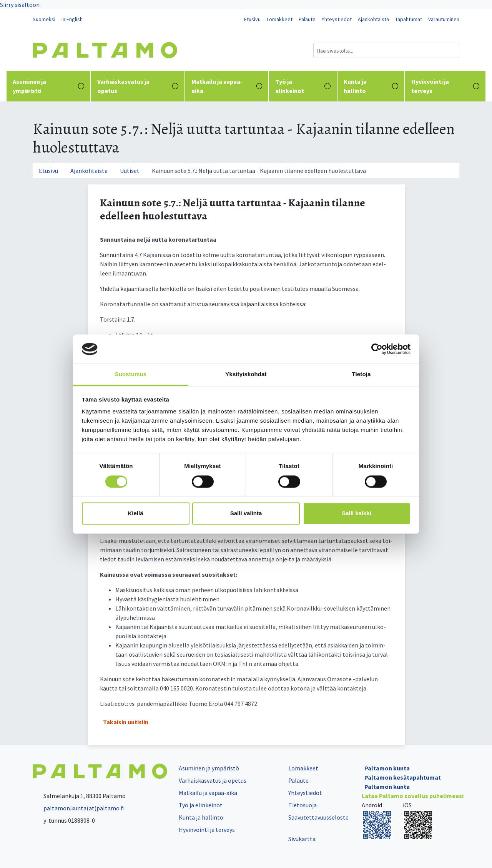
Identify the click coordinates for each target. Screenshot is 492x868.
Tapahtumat (409, 19)
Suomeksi (44, 19)
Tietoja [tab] (362, 374)
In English (72, 19)
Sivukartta (302, 839)
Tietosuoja (303, 805)
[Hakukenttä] (386, 50)
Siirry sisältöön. (20, 5)
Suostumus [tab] (131, 374)
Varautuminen (444, 19)
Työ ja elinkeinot (303, 86)
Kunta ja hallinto (371, 86)
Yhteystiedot (337, 19)
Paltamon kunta (387, 768)
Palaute (307, 19)
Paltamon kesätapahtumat (403, 777)
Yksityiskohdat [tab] (246, 374)
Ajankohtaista (373, 19)
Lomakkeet (280, 19)
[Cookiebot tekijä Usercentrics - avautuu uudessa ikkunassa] (377, 349)
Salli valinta (246, 514)
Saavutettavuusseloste (318, 817)
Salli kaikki (357, 514)
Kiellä (135, 514)
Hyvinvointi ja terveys (445, 86)
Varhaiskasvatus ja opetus (138, 86)
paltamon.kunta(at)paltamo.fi (79, 808)
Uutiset (130, 171)
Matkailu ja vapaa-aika (227, 86)
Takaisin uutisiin (126, 722)
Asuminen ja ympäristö (48, 86)
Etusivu (252, 19)
